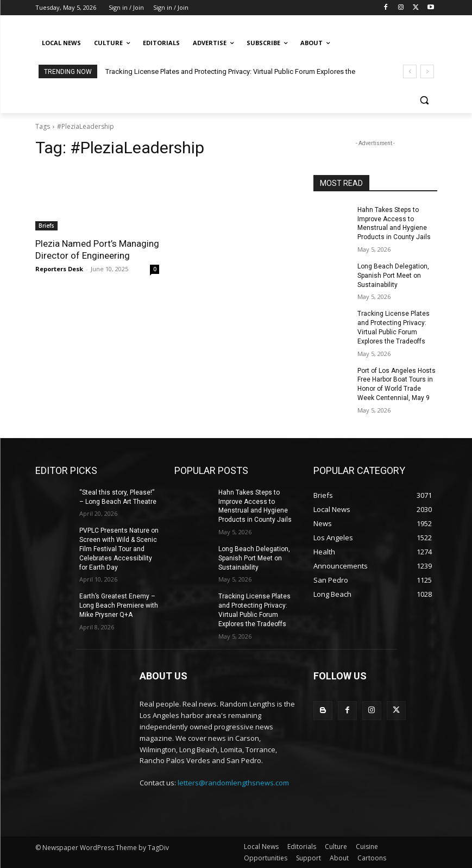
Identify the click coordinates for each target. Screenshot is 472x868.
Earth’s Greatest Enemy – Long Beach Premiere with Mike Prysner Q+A (119, 605)
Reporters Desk (59, 269)
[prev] (410, 71)
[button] (424, 100)
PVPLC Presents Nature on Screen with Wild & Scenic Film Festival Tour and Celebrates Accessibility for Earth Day (119, 549)
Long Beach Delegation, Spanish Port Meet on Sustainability (393, 276)
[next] (427, 71)
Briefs (46, 226)
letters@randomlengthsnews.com (233, 783)
